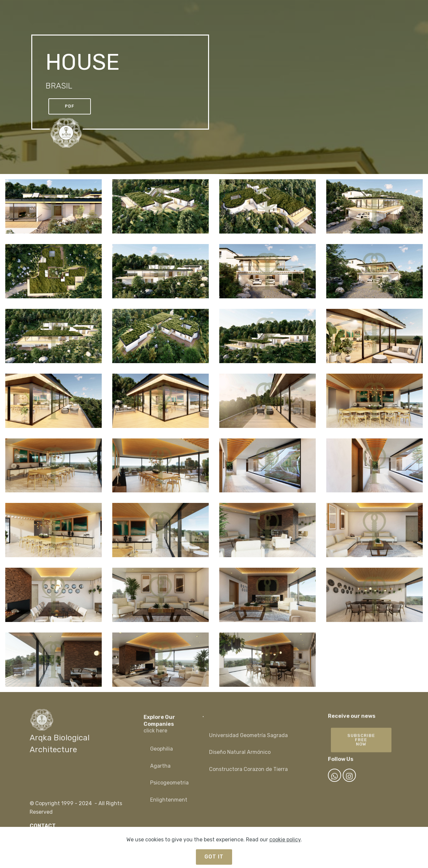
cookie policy (285, 840)
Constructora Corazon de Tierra (248, 777)
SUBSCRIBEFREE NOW (361, 751)
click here (155, 740)
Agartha (160, 773)
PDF (70, 106)
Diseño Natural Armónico (240, 760)
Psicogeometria (169, 791)
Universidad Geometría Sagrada (249, 743)
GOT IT (214, 857)
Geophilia (161, 757)
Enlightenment (169, 808)
